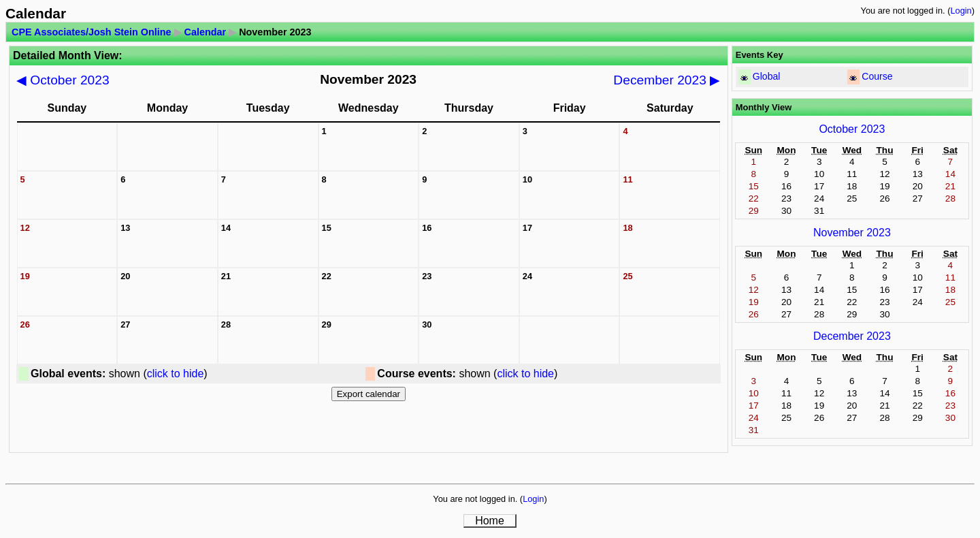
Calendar (206, 32)
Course (877, 76)
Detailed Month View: (68, 56)
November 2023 (852, 233)
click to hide (176, 374)
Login (961, 11)
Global (767, 76)
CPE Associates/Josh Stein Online (92, 32)
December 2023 (667, 80)
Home (490, 521)
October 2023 (63, 80)
